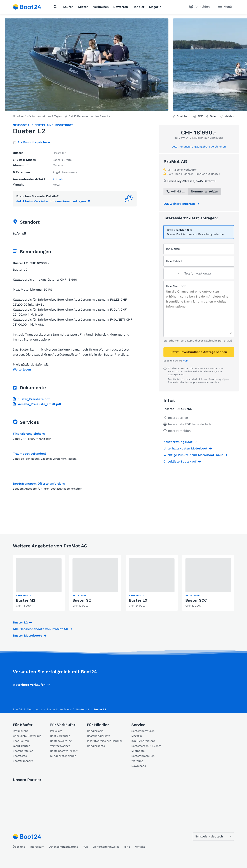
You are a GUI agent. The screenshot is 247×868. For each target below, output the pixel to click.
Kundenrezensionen (63, 756)
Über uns (19, 847)
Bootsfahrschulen (143, 756)
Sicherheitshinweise (106, 847)
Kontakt (140, 847)
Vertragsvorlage (60, 746)
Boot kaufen (21, 741)
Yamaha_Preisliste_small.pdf (37, 404)
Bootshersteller (23, 751)
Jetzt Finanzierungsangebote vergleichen (199, 147)
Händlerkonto (96, 746)
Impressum (37, 847)
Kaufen (68, 7)
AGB (185, 361)
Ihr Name (173, 249)
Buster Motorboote (27, 635)
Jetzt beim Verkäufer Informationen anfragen (51, 201)
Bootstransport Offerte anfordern (39, 484)
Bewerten (121, 7)
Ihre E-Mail (174, 261)
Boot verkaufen (60, 736)
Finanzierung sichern (29, 434)
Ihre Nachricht (177, 286)
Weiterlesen (22, 370)
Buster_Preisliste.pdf (31, 399)
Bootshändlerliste (99, 736)
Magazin (155, 7)
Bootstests (20, 756)
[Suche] (56, 7)
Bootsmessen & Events (146, 746)
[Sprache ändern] (213, 836)
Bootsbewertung (61, 741)
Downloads (139, 766)
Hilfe (127, 847)
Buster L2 (20, 622)
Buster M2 (26, 600)
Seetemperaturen (143, 731)
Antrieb (58, 179)
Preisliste (56, 731)
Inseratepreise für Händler (105, 741)
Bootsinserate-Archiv (64, 751)
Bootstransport (23, 761)
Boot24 (17, 709)
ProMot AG (175, 162)
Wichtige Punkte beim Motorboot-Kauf (193, 455)
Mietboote (138, 751)
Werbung (137, 761)
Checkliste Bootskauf (180, 461)
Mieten (83, 7)
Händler (138, 7)
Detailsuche (21, 731)
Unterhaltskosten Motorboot (185, 448)
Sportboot (64, 125)
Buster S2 (82, 600)
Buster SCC (196, 600)
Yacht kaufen (22, 746)
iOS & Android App (143, 741)
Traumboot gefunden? (30, 454)
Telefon (198, 273)
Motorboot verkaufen (29, 685)
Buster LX (138, 600)
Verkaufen (101, 7)
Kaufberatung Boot (178, 442)
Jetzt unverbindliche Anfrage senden (199, 352)
